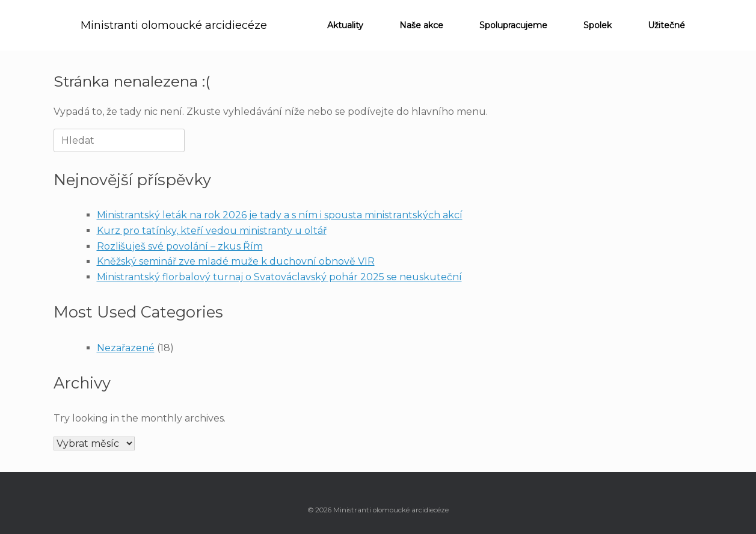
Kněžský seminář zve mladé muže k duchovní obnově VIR (236, 261)
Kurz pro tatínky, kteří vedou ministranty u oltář (212, 231)
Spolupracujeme (513, 25)
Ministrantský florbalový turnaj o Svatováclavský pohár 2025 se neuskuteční (279, 277)
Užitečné (666, 25)
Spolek (598, 25)
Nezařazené (126, 348)
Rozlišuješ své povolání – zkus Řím (180, 246)
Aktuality (345, 25)
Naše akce (421, 25)
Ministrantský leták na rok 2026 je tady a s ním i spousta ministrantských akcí (280, 215)
